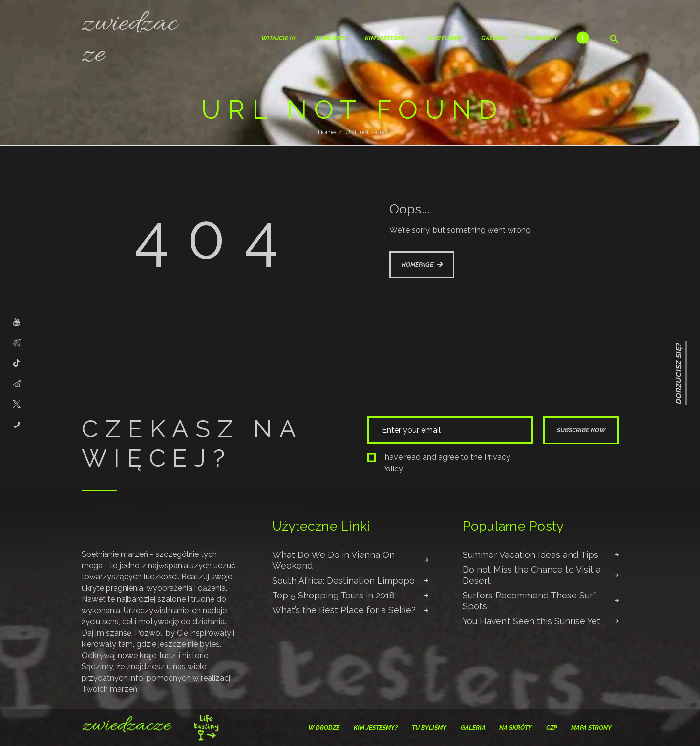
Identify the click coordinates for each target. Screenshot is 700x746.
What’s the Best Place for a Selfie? (344, 610)
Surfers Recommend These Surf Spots (530, 601)
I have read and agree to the (439, 463)
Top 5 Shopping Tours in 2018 (333, 595)
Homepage (417, 265)
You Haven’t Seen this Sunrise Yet (531, 621)
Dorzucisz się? (679, 373)
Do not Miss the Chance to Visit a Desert (532, 575)
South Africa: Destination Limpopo (343, 581)
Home (327, 132)
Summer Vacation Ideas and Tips (530, 555)
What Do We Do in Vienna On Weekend (333, 560)
